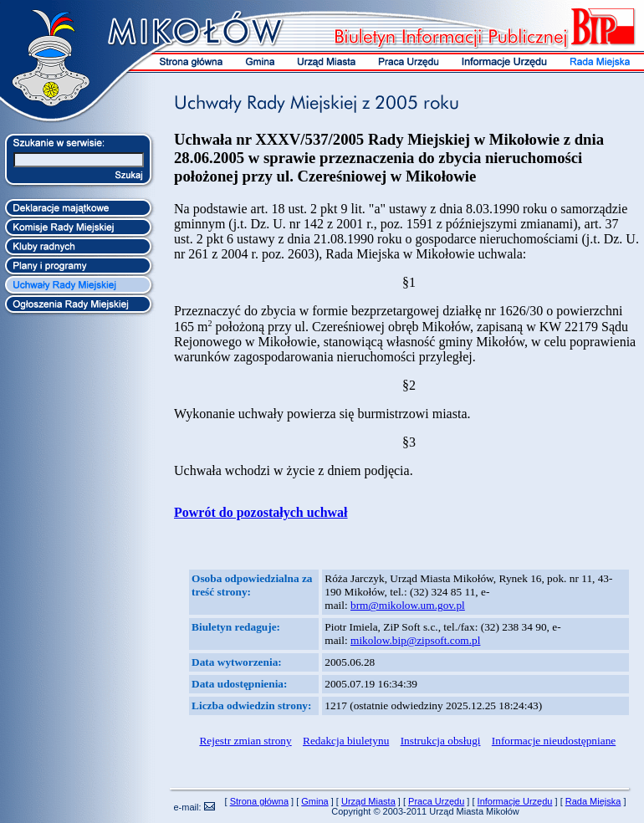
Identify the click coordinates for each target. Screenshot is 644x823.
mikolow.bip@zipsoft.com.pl (415, 640)
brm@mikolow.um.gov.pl (408, 605)
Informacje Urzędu (515, 801)
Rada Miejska (593, 801)
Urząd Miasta (368, 801)
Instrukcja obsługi (441, 741)
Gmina (314, 801)
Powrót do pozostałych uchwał (261, 512)
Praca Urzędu (436, 801)
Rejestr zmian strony (245, 741)
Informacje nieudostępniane (554, 741)
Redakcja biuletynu (346, 741)
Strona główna (259, 801)
